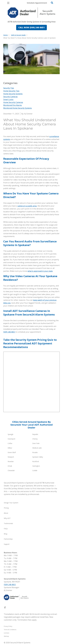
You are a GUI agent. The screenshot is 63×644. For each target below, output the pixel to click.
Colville (35, 470)
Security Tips (9, 88)
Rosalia (35, 452)
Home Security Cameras (13, 102)
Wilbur (10, 448)
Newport (11, 457)
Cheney (35, 439)
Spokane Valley (38, 457)
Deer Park (36, 443)
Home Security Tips (11, 91)
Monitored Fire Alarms (13, 105)
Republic (35, 434)
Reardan (11, 461)
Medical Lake (37, 448)
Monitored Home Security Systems (18, 108)
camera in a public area (27, 206)
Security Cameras (10, 97)
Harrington (36, 466)
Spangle (10, 434)
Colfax (10, 443)
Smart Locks (8, 99)
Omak (10, 466)
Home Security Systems (13, 94)
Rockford (36, 461)
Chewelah (11, 470)
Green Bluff (12, 452)
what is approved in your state (40, 271)
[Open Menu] (8, 3)
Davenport (11, 439)
